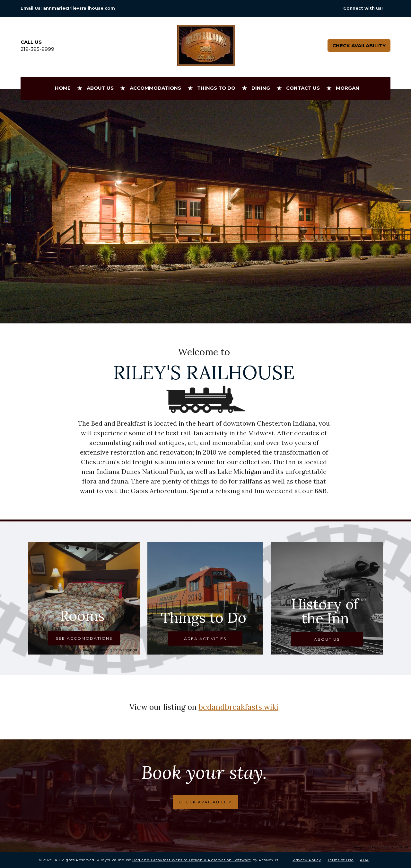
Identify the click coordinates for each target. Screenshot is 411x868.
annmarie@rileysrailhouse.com (79, 8)
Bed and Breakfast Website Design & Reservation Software (192, 860)
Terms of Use (341, 860)
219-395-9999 (37, 49)
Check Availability (359, 45)
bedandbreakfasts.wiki (238, 707)
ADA (364, 860)
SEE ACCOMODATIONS (84, 638)
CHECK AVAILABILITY (205, 802)
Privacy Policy (307, 860)
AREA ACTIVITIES (205, 639)
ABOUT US (327, 639)
